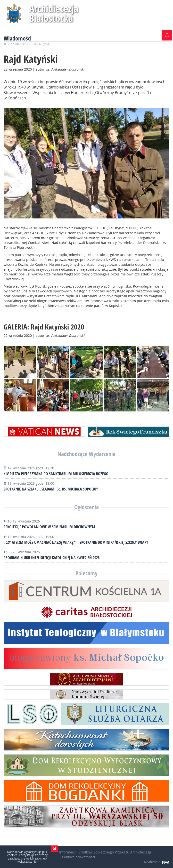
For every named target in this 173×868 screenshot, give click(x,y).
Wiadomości (19, 44)
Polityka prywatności (79, 857)
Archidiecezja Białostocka (54, 13)
